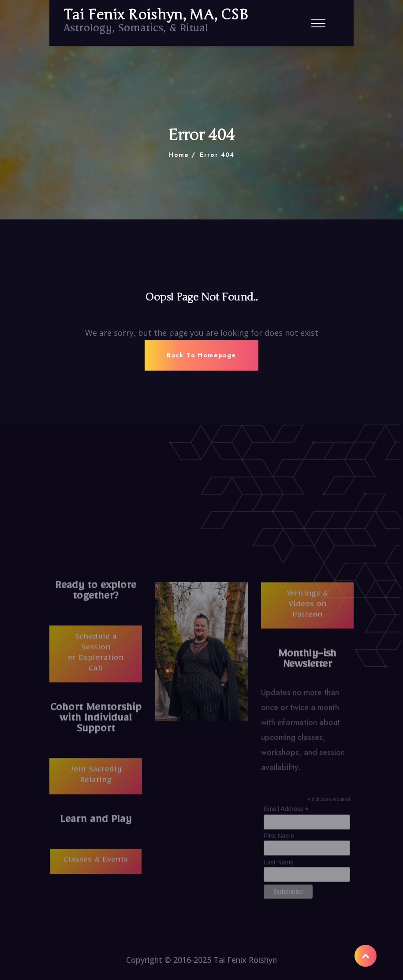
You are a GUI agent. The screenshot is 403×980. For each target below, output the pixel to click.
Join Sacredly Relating (96, 779)
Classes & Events (96, 864)
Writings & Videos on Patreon (308, 608)
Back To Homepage (201, 355)
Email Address (286, 811)
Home (179, 155)
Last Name (279, 865)
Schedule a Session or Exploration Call (96, 657)
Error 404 (217, 155)
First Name (279, 839)
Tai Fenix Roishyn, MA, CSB (156, 15)
